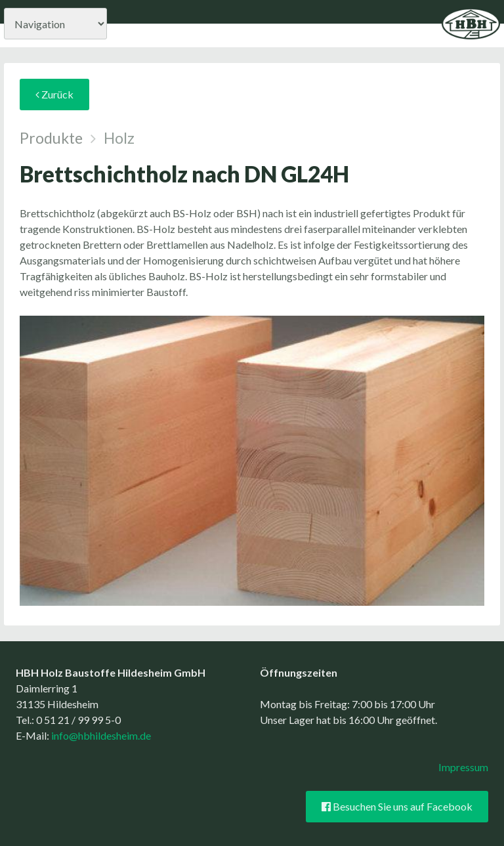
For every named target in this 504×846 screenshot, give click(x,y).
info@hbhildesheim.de (101, 735)
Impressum (463, 767)
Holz (119, 138)
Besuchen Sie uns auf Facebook (397, 807)
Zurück (54, 95)
